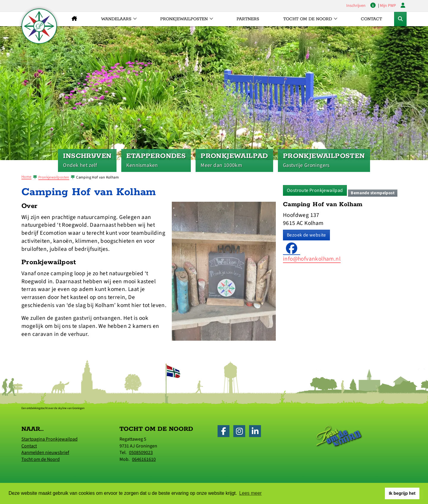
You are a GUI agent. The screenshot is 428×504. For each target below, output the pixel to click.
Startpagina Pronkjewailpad (49, 439)
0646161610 (144, 459)
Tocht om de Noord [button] (308, 19)
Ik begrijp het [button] (402, 493)
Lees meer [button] (251, 493)
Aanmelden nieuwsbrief (45, 453)
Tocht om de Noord (41, 459)
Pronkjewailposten (54, 177)
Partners (248, 19)
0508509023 (141, 453)
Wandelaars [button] (116, 19)
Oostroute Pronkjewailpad (315, 190)
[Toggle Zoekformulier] (400, 19)
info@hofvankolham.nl (312, 259)
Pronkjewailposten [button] (184, 19)
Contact (371, 19)
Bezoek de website (306, 235)
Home (26, 177)
